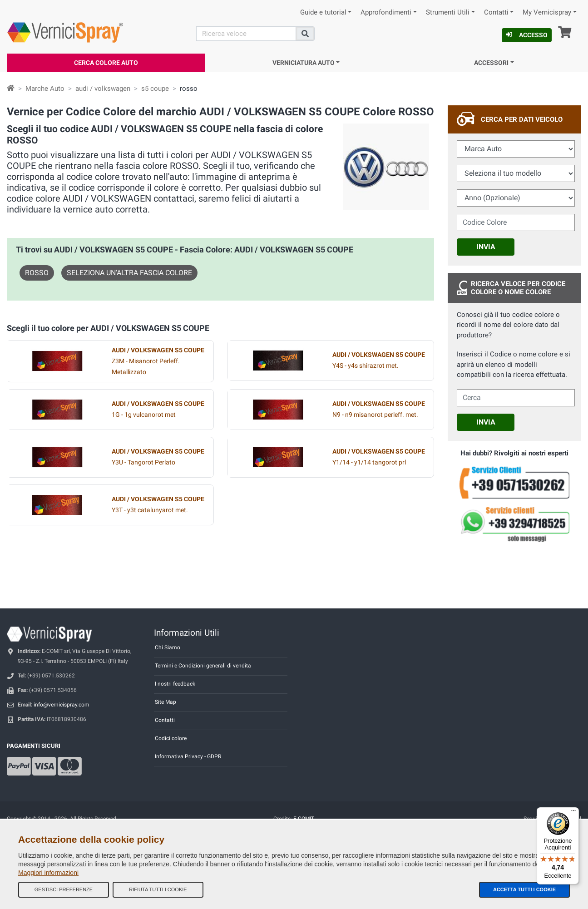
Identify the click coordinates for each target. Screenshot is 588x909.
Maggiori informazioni (48, 873)
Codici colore (171, 738)
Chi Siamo (168, 647)
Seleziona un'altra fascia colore (129, 273)
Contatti (496, 12)
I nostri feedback (175, 684)
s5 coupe (155, 89)
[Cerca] (246, 34)
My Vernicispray (547, 12)
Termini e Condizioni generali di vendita (203, 666)
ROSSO (37, 273)
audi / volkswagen (103, 89)
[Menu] (573, 813)
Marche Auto (45, 89)
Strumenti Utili (448, 12)
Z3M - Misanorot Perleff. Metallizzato (158, 361)
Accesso (527, 35)
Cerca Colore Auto (106, 63)
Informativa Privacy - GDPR (188, 756)
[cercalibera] (516, 398)
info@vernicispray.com (62, 705)
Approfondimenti (386, 12)
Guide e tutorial (323, 12)
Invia (486, 247)
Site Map (166, 702)
